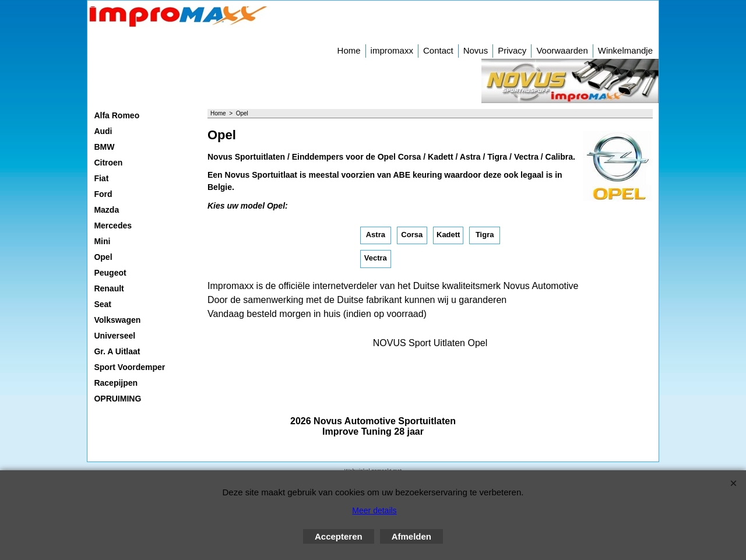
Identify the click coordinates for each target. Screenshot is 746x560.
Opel (103, 257)
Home (349, 50)
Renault (109, 288)
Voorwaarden (562, 50)
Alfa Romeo (117, 115)
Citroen (108, 163)
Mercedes (113, 226)
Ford (103, 194)
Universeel (115, 336)
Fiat (101, 178)
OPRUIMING (117, 399)
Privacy (512, 50)
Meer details (374, 510)
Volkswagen (117, 320)
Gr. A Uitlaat (117, 351)
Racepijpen (116, 383)
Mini (102, 241)
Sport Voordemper (129, 367)
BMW (104, 147)
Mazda (106, 210)
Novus (476, 50)
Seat (103, 304)
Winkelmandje (625, 50)
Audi (103, 131)
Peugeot (110, 273)
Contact (438, 50)
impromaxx (392, 50)
